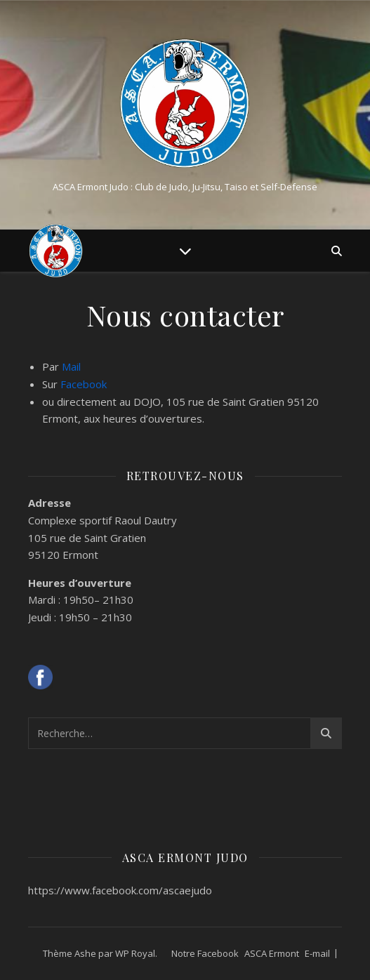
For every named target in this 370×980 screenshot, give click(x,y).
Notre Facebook (205, 953)
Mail (71, 366)
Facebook (84, 384)
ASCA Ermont (272, 953)
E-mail (317, 953)
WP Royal (135, 953)
